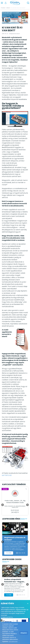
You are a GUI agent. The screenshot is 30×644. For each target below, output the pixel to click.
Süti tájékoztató (13, 641)
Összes (24, 519)
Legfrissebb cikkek (12, 559)
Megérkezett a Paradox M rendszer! (15, 539)
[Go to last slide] (3, 505)
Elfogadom (24, 633)
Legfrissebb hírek (11, 519)
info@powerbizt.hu (7, 617)
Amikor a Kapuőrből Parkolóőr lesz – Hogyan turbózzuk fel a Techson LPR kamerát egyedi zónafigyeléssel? (14, 581)
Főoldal (3, 8)
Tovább (9, 553)
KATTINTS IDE (7, 475)
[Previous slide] (3, 542)
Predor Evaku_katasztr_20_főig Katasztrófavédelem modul (15, 502)
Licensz (5, 489)
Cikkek (8, 8)
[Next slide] (27, 505)
